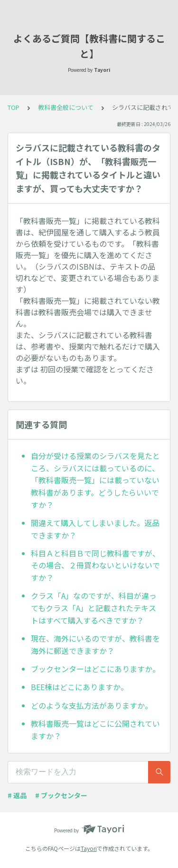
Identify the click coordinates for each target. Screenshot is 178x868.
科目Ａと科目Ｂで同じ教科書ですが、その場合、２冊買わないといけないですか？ (95, 565)
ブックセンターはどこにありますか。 (95, 669)
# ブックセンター (61, 795)
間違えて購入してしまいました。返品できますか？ (95, 529)
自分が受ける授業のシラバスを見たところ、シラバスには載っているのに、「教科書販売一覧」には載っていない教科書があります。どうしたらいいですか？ (95, 480)
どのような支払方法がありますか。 (92, 705)
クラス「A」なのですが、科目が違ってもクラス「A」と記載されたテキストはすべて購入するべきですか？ (94, 608)
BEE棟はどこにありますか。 (80, 687)
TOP (14, 107)
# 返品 (17, 795)
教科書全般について (66, 107)
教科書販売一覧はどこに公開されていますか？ (95, 730)
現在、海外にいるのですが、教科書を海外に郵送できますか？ (95, 644)
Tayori (89, 848)
